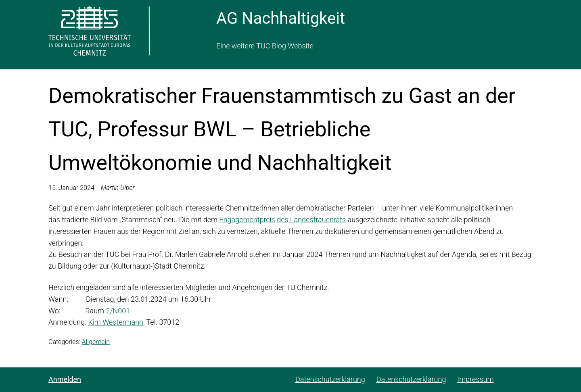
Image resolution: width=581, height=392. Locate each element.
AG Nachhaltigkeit (281, 18)
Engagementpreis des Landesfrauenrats (282, 220)
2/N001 (117, 311)
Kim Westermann (116, 322)
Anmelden (65, 379)
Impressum (475, 379)
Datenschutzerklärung (330, 379)
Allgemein (96, 342)
